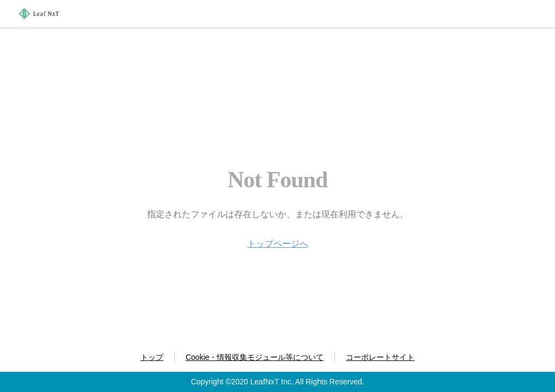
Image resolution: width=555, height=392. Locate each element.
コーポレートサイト (380, 357)
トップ (152, 357)
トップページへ (278, 244)
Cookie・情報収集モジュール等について (255, 357)
